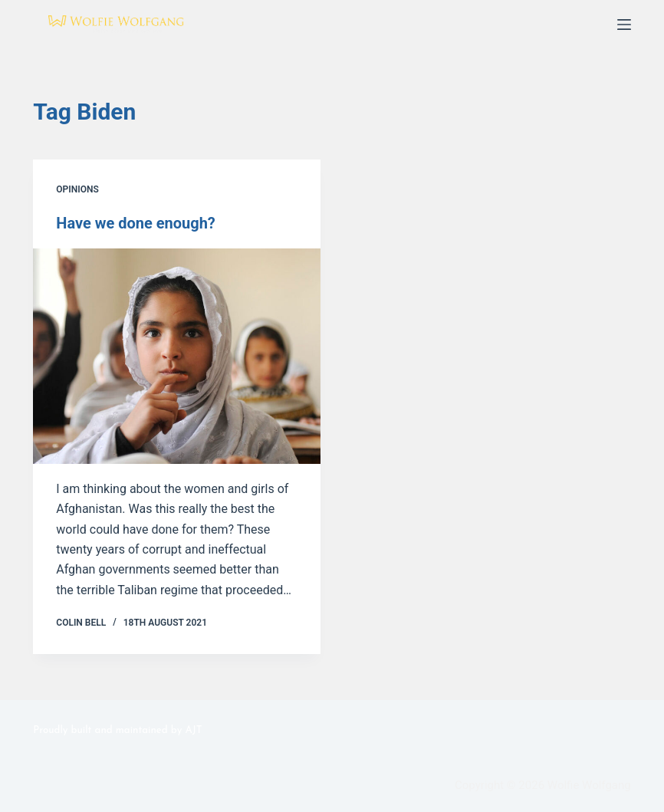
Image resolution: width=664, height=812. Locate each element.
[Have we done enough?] (177, 356)
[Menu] (624, 25)
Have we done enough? (136, 223)
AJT (194, 730)
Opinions (77, 189)
